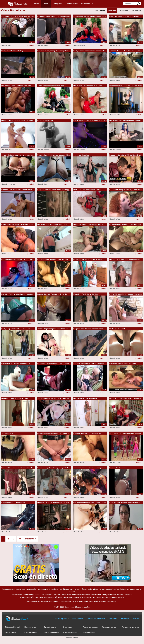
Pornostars (72, 4)
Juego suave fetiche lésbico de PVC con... (52, 86)
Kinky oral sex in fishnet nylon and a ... (53, 433)
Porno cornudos (70, 632)
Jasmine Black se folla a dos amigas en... (90, 468)
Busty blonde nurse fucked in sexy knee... (88, 259)
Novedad (124, 11)
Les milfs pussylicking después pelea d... (54, 51)
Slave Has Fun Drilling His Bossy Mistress (87, 294)
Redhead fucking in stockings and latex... (126, 190)
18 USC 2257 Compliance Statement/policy (72, 607)
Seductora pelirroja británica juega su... (54, 398)
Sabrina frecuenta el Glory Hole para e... (18, 16)
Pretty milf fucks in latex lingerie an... (124, 16)
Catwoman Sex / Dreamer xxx (13, 503)
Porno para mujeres (130, 627)
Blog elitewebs (89, 632)
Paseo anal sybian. (45, 120)
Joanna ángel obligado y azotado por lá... (53, 329)
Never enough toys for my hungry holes (54, 468)
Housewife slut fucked (118, 468)
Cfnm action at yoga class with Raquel (125, 433)
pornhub (31, 45)
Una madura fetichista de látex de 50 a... (54, 155)
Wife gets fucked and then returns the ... (90, 224)
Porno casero (11, 632)
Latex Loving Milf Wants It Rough (123, 363)
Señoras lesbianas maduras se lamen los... (89, 364)
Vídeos (46, 4)
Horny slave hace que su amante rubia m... (17, 225)
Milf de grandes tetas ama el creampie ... (126, 120)
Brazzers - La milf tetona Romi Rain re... (17, 190)
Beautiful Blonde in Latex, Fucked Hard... (18, 259)
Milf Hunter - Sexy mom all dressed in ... (125, 259)
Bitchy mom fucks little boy (12, 51)
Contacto (113, 619)
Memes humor (31, 627)
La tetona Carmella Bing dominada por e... (53, 364)
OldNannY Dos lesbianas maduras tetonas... (87, 190)
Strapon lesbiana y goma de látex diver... (126, 85)
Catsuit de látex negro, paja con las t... (17, 155)
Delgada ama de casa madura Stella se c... (89, 329)
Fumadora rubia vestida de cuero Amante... (15, 398)
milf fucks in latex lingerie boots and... (53, 224)
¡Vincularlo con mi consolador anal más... (126, 398)
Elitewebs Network (13, 627)
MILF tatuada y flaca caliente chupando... (85, 398)
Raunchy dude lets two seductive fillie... (53, 259)
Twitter (136, 619)
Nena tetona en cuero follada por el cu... (54, 16)
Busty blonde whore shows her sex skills (90, 51)
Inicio (37, 4)
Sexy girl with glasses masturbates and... (126, 503)
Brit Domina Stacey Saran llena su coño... (90, 503)
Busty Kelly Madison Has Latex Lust (16, 329)
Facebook (125, 619)
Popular (112, 11)
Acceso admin (72, 638)
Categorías (58, 4)
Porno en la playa (51, 632)
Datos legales (61, 619)
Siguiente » (31, 539)
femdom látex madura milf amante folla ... (18, 468)
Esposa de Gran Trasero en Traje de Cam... (52, 294)
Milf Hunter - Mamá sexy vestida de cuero (88, 86)
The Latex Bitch (8, 433)
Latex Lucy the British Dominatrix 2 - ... (17, 363)
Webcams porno (109, 627)
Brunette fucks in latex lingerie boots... (17, 294)
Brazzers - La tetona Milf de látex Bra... (125, 155)
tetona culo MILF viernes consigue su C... (126, 224)
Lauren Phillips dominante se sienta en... (18, 120)
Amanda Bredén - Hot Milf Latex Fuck (125, 51)
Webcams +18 (87, 4)
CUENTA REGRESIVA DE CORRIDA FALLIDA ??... (90, 120)
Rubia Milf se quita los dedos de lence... (125, 294)
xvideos (103, 45)
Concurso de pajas (81, 155)
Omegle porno (50, 627)
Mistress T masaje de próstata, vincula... (54, 503)
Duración (137, 11)
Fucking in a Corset (117, 329)
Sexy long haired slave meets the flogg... (54, 190)
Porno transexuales (91, 627)
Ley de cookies (77, 619)
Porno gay (68, 627)
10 (20, 539)
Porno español (31, 632)
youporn (67, 149)
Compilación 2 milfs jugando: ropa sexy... (90, 16)
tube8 (68, 115)
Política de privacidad (96, 619)
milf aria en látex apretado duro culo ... (17, 85)
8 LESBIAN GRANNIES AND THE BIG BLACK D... (87, 433)
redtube (67, 45)
